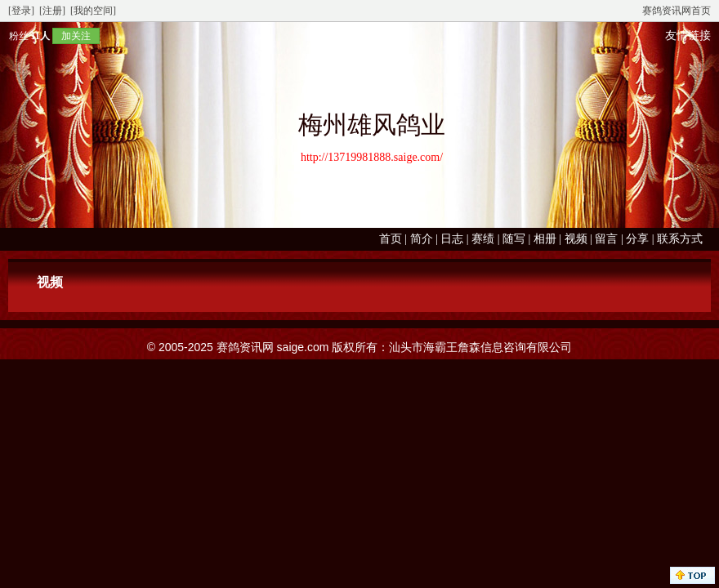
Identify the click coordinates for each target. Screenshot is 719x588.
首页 (391, 239)
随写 (514, 239)
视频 (576, 239)
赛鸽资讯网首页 (677, 11)
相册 (545, 239)
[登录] (21, 11)
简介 (422, 239)
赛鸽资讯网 (245, 347)
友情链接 (688, 36)
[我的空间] (93, 11)
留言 (606, 239)
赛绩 (483, 239)
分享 (637, 239)
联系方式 (680, 239)
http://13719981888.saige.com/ (372, 157)
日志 (452, 239)
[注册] (52, 11)
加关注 (76, 36)
